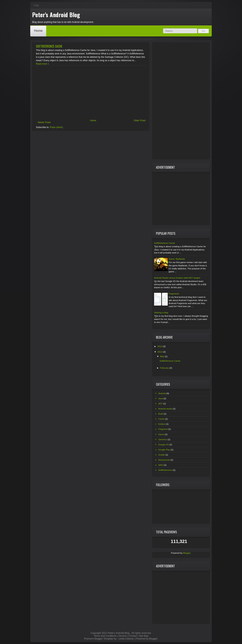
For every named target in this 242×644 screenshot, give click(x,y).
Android (162, 393)
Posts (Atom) (56, 127)
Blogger (187, 553)
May (162, 356)
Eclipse (162, 424)
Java (161, 398)
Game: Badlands (177, 259)
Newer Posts (44, 122)
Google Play (164, 450)
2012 (160, 352)
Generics (163, 439)
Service (123, 636)
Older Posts (140, 120)
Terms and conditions (105, 636)
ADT (160, 404)
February (165, 368)
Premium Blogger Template (99, 639)
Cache (161, 419)
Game (161, 434)
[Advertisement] (91, 93)
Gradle (162, 455)
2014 (160, 346)
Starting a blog (161, 313)
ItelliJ (161, 465)
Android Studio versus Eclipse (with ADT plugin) (177, 278)
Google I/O (164, 445)
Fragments (174, 294)
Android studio (165, 409)
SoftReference (165, 470)
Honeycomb (164, 460)
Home (36, 5)
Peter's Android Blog (56, 15)
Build (161, 414)
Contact (133, 636)
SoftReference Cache (49, 46)
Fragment (163, 429)
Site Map (144, 636)
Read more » (42, 64)
